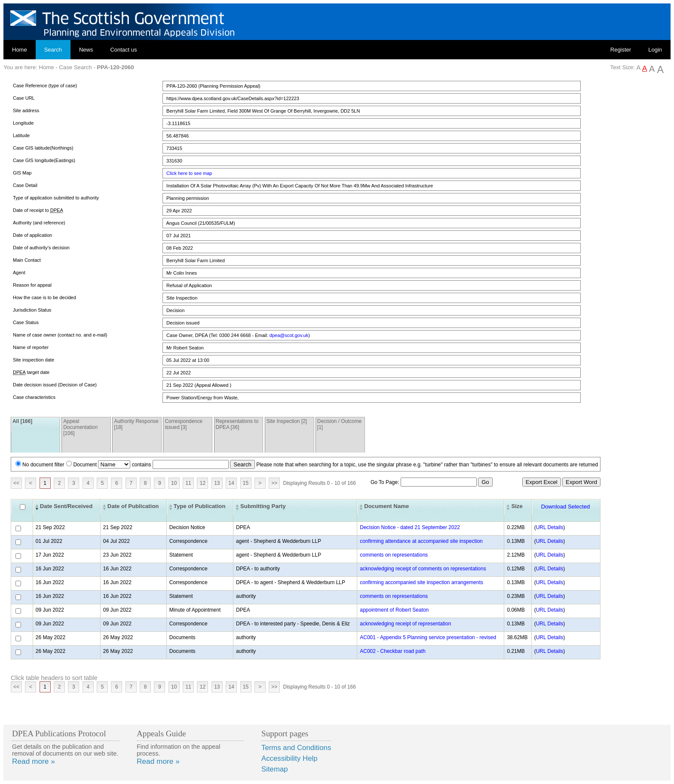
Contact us (123, 50)
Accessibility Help (290, 758)
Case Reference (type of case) (45, 86)
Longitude (23, 123)
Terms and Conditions (296, 748)
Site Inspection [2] (287, 421)
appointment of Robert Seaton (394, 610)
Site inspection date (34, 360)
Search (53, 50)
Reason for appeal (32, 285)
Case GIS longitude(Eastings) (44, 160)
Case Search (75, 67)
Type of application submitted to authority (56, 198)
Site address (26, 110)
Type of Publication (200, 506)
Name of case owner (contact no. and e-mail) (60, 335)
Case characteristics (34, 397)
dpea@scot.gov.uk (289, 335)
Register (621, 50)
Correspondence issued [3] (184, 424)
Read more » (34, 761)
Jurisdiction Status (32, 310)
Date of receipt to (38, 210)
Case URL (24, 98)
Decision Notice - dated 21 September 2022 (410, 527)
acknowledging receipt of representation (405, 624)
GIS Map (22, 173)
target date (31, 372)
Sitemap (275, 769)
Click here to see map (189, 173)
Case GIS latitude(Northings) (43, 148)
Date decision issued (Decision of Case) (55, 385)
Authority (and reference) (39, 223)
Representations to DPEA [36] (237, 424)
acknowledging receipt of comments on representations (423, 569)
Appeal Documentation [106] (80, 427)
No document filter (43, 465)
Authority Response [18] (136, 424)
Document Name (386, 506)
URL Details (550, 527)
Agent (19, 273)
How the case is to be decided (44, 297)
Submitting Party (263, 506)
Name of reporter (31, 347)
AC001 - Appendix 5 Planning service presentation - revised (428, 637)
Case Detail (25, 185)
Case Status (26, 322)
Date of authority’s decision (41, 248)
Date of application (32, 235)
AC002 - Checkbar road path (393, 651)
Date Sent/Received (66, 506)
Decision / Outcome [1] (340, 424)
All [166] (22, 421)
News (86, 50)
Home (20, 50)
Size (517, 506)
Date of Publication (133, 506)
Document (85, 465)
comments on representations (394, 555)
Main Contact (27, 260)
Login (655, 50)
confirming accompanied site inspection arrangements (421, 582)
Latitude (21, 135)
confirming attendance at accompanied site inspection (421, 541)
